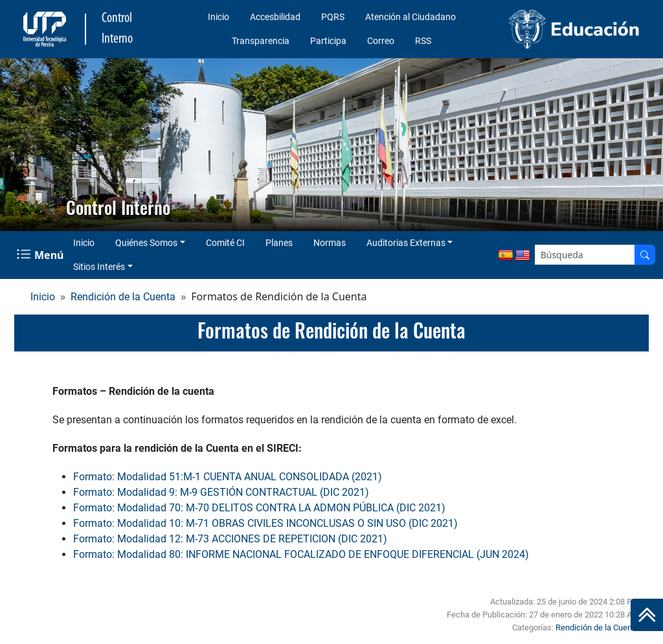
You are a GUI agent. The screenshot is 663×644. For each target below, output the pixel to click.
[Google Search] (585, 255)
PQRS (333, 17)
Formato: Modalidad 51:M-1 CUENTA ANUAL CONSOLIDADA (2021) (228, 477)
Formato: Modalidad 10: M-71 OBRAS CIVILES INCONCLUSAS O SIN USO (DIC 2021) (265, 523)
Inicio (219, 17)
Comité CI (225, 243)
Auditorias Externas (406, 243)
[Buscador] (645, 255)
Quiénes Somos (146, 243)
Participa (328, 41)
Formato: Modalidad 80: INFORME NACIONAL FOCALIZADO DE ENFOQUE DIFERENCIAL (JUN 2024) (301, 554)
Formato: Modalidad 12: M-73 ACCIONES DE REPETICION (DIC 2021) (230, 539)
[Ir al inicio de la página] (647, 615)
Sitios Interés (99, 267)
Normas (330, 243)
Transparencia (261, 41)
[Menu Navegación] (41, 255)
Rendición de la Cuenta (123, 297)
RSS (423, 41)
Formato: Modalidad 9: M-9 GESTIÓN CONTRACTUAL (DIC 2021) (221, 492)
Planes (279, 243)
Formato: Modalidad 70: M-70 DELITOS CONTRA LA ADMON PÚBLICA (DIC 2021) (259, 508)
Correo (381, 41)
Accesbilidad (275, 17)
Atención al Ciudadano (410, 17)
